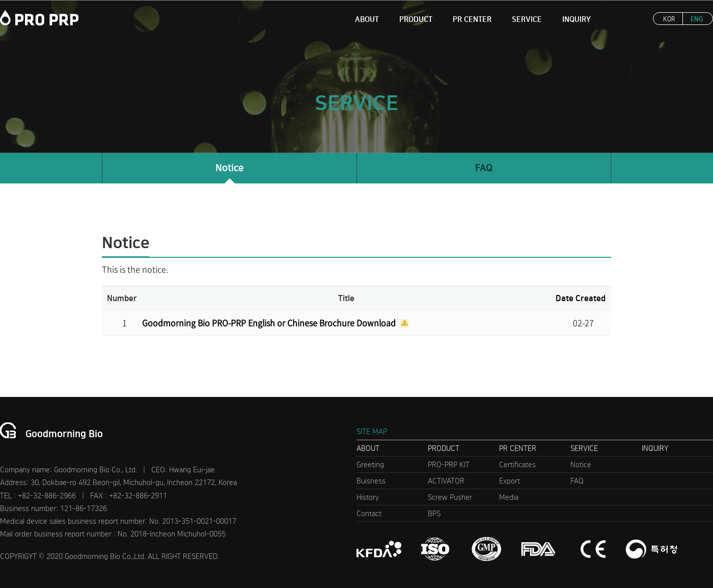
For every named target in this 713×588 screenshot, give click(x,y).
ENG (697, 19)
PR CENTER (472, 19)
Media (509, 497)
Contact (369, 514)
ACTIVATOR (446, 481)
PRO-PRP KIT (449, 465)
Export (510, 481)
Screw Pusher (450, 497)
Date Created (581, 298)
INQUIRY (577, 19)
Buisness (371, 481)
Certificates (517, 465)
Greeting (370, 465)
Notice (229, 168)
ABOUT (367, 19)
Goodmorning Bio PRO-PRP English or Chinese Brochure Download (270, 323)
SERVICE (527, 19)
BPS (434, 514)
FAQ (484, 168)
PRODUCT (416, 19)
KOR (669, 19)
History (368, 497)
